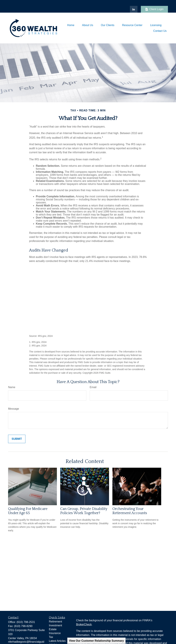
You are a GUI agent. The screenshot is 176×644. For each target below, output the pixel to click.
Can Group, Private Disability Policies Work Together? (84, 511)
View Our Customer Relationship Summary (96, 641)
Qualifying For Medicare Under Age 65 (28, 511)
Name (12, 387)
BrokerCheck (84, 624)
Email (93, 387)
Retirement (56, 622)
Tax (51, 637)
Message (14, 409)
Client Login (154, 9)
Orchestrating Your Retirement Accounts (130, 511)
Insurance (55, 633)
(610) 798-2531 (26, 622)
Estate (53, 629)
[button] (71, 25)
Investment (56, 625)
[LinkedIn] (134, 9)
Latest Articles (57, 641)
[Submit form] (17, 439)
